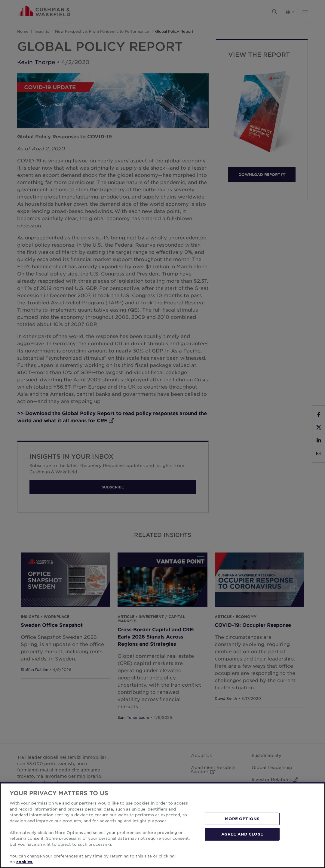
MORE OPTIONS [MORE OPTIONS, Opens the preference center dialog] (242, 819)
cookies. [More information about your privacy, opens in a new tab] (25, 862)
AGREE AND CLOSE (242, 834)
